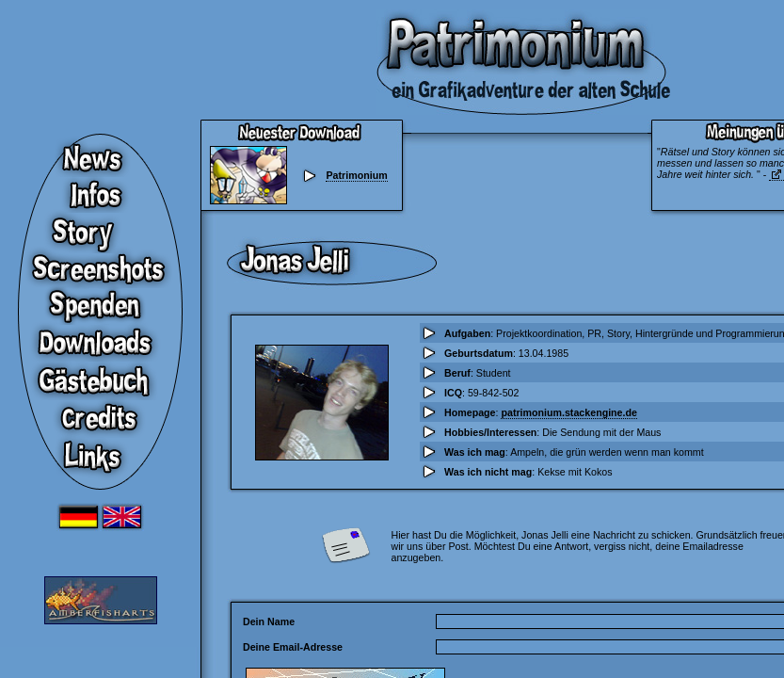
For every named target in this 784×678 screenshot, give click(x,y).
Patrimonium (356, 175)
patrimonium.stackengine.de (568, 412)
